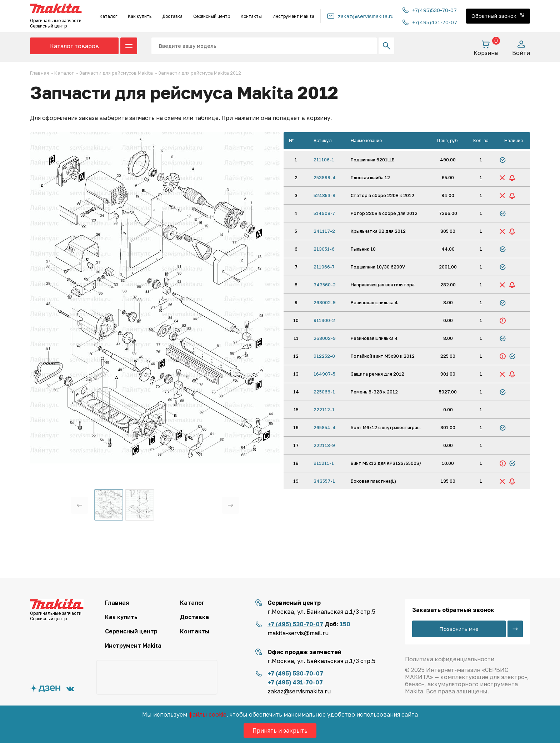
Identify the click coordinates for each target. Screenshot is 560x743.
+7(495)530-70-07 (430, 10)
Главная (117, 603)
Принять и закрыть (280, 731)
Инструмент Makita (293, 16)
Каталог (108, 16)
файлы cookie (207, 714)
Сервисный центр (212, 16)
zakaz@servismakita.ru (360, 16)
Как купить (140, 16)
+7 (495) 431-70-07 (295, 682)
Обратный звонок (498, 16)
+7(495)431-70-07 (430, 22)
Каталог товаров (74, 46)
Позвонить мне (459, 629)
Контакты (251, 16)
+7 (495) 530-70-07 (295, 624)
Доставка (172, 16)
